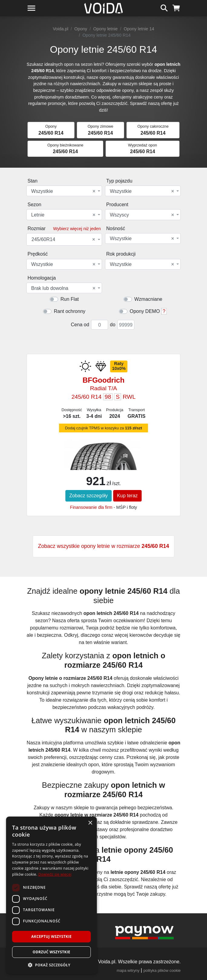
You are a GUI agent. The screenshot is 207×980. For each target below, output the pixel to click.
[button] (51, 965)
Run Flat (70, 299)
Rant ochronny (70, 311)
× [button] (90, 823)
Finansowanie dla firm (91, 507)
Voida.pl (60, 29)
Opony (81, 29)
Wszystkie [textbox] (63, 191)
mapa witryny (128, 970)
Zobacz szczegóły (89, 496)
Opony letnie (105, 29)
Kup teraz (127, 496)
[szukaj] (164, 7)
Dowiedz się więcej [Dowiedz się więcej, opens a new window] (55, 874)
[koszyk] (176, 7)
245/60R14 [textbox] (63, 240)
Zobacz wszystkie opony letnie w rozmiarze (103, 546)
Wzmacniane (148, 299)
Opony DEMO (145, 311)
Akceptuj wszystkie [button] (51, 936)
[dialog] (51, 895)
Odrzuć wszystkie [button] (51, 952)
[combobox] (64, 191)
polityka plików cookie (162, 970)
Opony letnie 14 (139, 29)
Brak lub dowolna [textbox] (63, 288)
